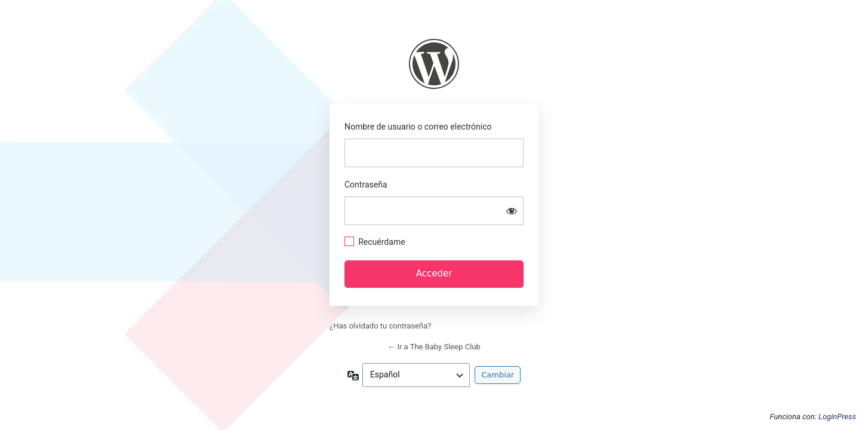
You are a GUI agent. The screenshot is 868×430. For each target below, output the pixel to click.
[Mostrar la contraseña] (512, 211)
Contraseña (366, 185)
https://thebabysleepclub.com (434, 64)
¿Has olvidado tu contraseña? (380, 326)
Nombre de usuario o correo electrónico (418, 127)
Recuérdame (381, 242)
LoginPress (837, 417)
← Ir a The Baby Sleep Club (434, 347)
